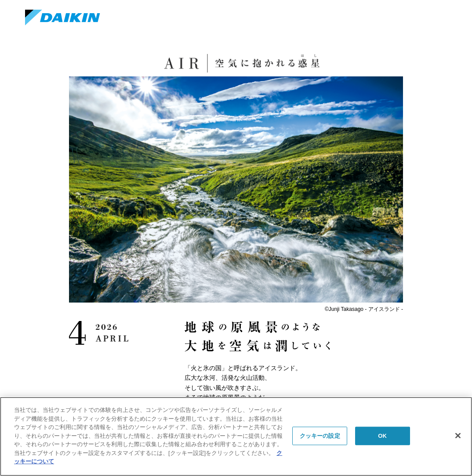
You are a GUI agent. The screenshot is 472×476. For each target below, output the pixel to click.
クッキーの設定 (320, 436)
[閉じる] (458, 436)
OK (382, 436)
